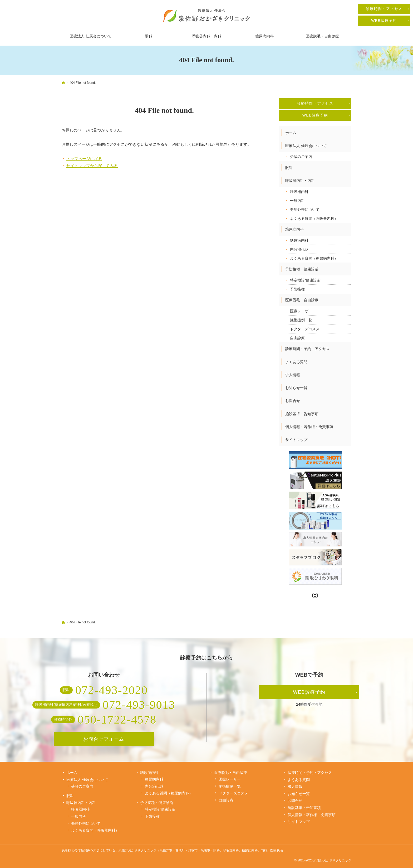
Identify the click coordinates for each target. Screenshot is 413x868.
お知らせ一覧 (296, 388)
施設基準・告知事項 (302, 414)
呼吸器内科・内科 (300, 181)
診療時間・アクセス (315, 103)
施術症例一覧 (301, 320)
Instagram (315, 596)
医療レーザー (301, 311)
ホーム (291, 133)
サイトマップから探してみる (92, 166)
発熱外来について (305, 210)
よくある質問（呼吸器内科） (314, 219)
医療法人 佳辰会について (306, 146)
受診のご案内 (301, 157)
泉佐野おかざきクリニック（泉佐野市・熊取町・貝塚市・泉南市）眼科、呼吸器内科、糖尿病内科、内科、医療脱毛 (201, 850)
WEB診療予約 (315, 115)
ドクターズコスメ (305, 329)
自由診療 (297, 338)
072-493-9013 (139, 705)
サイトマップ (296, 440)
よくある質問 (296, 362)
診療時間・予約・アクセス (307, 349)
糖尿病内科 (294, 229)
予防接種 (297, 289)
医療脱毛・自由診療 (302, 300)
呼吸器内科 (299, 192)
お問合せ (293, 401)
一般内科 (297, 201)
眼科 (289, 168)
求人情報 (293, 375)
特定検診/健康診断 (305, 280)
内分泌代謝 (299, 249)
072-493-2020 (112, 690)
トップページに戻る (84, 159)
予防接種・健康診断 (302, 269)
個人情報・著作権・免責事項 (309, 427)
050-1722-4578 (117, 720)
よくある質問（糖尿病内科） (314, 258)
